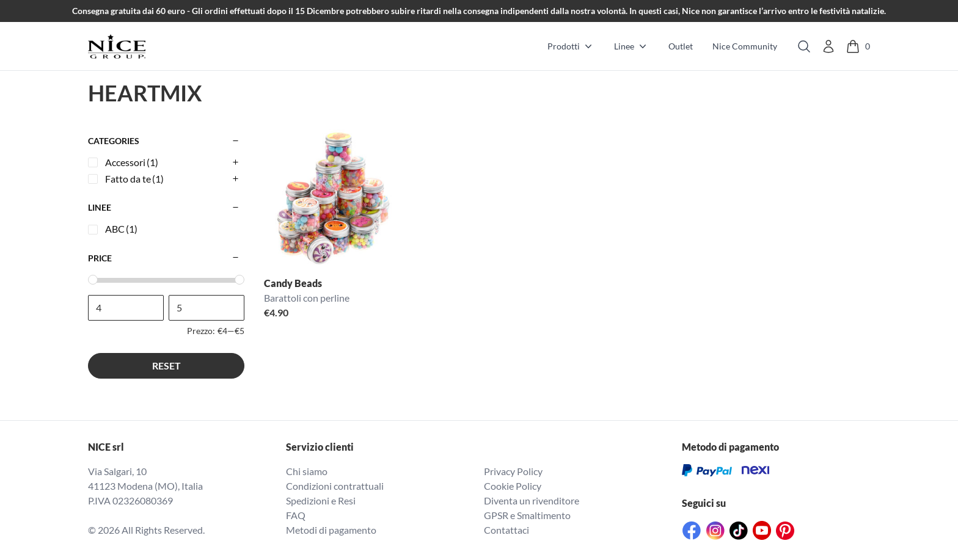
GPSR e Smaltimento (527, 515)
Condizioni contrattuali (335, 486)
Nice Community (745, 46)
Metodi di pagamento (331, 530)
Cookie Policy (513, 486)
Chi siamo (307, 471)
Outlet (681, 46)
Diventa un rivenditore (532, 500)
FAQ (296, 515)
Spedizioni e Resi (321, 500)
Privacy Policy (513, 471)
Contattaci (506, 530)
